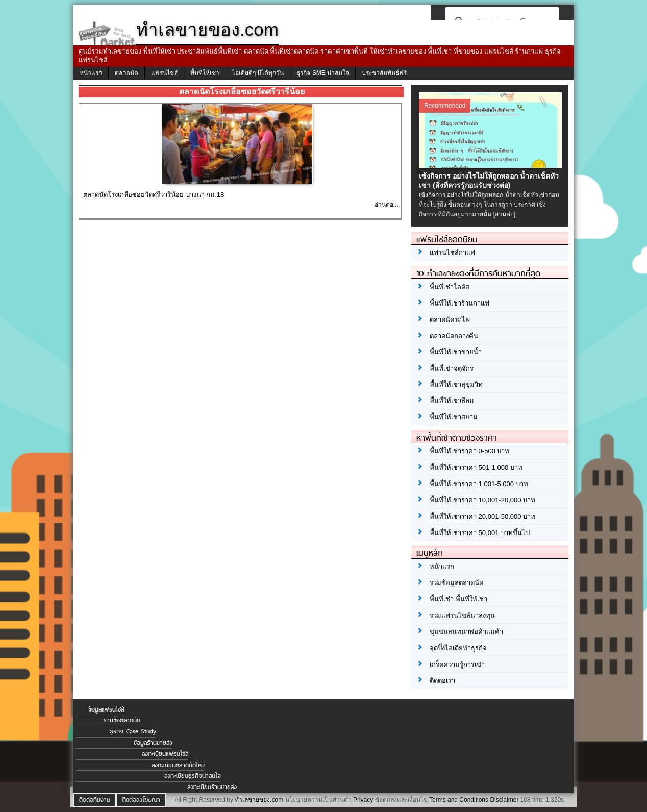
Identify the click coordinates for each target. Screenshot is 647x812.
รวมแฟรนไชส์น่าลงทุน (462, 615)
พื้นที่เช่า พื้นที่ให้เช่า (458, 599)
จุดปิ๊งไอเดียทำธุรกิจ (458, 648)
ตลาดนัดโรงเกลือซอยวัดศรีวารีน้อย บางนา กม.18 (154, 195)
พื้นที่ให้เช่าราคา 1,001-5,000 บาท (479, 484)
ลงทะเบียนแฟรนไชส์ (165, 754)
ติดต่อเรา (442, 681)
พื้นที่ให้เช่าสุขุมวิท (456, 384)
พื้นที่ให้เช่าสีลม (452, 401)
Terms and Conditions (459, 800)
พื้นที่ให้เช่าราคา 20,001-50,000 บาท (482, 516)
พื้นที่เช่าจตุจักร (452, 369)
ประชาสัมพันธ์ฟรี (384, 73)
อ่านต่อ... (387, 205)
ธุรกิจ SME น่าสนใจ (323, 73)
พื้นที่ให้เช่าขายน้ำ (456, 352)
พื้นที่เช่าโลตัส (450, 287)
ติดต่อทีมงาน (95, 800)
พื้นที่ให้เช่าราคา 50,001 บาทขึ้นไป (480, 533)
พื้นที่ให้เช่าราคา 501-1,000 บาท (476, 467)
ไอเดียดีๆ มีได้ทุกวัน (258, 73)
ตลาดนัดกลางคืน (454, 336)
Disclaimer (504, 800)
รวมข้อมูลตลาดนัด (456, 583)
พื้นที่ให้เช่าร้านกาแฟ (459, 303)
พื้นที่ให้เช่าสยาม (454, 417)
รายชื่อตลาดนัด (122, 720)
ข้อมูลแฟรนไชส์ (106, 709)
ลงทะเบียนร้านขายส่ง (212, 787)
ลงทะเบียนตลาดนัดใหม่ (178, 765)
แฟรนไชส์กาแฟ (452, 253)
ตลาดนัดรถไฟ (450, 320)
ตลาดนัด (127, 73)
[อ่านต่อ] (505, 214)
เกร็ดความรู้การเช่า (457, 664)
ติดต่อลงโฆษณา (141, 800)
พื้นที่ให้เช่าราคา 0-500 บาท (469, 451)
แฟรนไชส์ (164, 73)
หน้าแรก (91, 73)
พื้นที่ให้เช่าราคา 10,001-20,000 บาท (482, 500)
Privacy (363, 800)
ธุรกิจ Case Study (133, 731)
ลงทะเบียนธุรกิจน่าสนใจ (193, 776)
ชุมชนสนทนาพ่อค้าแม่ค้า (466, 632)
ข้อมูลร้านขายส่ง (153, 743)
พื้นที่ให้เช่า (205, 73)
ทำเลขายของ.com (259, 800)
